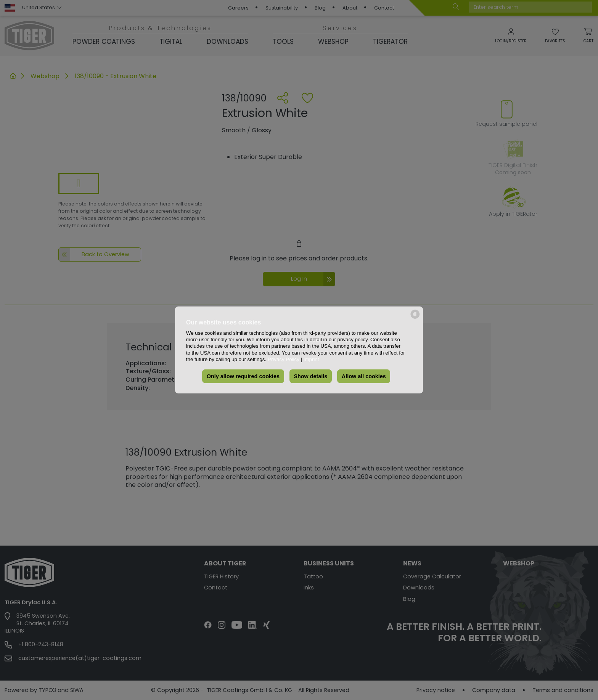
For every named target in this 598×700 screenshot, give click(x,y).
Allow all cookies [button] (364, 376)
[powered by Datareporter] (415, 318)
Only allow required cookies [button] (243, 376)
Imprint (311, 359)
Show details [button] (310, 376)
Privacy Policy (284, 359)
